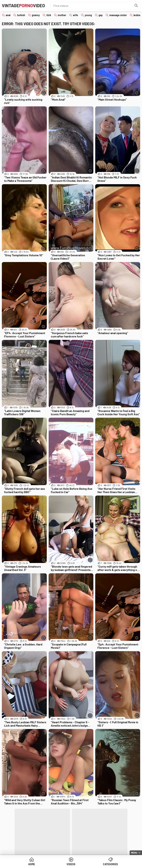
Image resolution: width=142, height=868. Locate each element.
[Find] (136, 6)
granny (36, 15)
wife (75, 15)
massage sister (118, 15)
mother (62, 15)
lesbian (138, 15)
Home (32, 864)
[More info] (44, 93)
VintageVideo (23, 5)
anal (8, 15)
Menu (134, 853)
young (88, 15)
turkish (21, 15)
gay (101, 15)
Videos (71, 864)
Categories (110, 864)
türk (49, 15)
